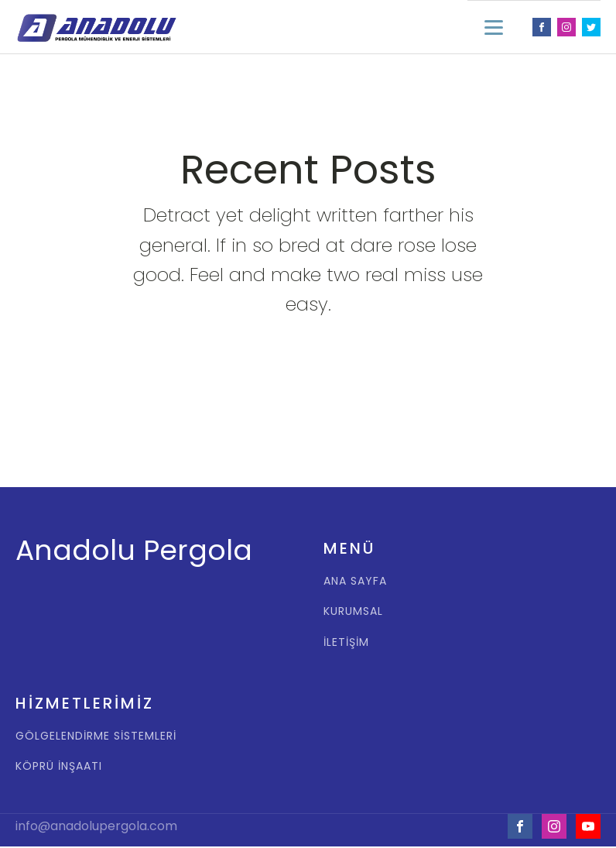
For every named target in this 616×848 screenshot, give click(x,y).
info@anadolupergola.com (96, 826)
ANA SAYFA (355, 581)
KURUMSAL (353, 611)
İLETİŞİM (346, 642)
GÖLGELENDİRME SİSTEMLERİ (96, 736)
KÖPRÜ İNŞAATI (59, 766)
